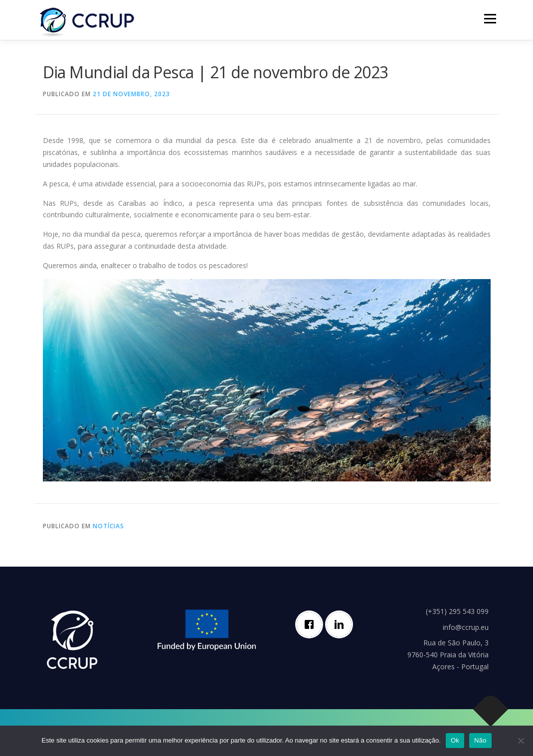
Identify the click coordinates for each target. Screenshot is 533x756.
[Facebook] (312, 624)
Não (480, 740)
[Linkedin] (342, 624)
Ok (455, 740)
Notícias (108, 526)
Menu (490, 19)
